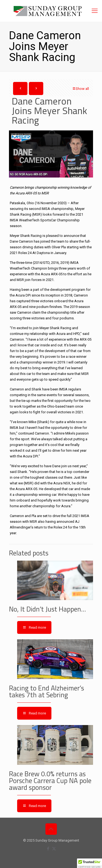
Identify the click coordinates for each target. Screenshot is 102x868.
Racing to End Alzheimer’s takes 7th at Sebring (47, 691)
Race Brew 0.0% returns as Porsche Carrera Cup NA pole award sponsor (50, 781)
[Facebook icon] (48, 849)
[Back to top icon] (51, 829)
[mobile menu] (95, 11)
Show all (81, 89)
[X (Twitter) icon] (54, 849)
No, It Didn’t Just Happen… (47, 609)
